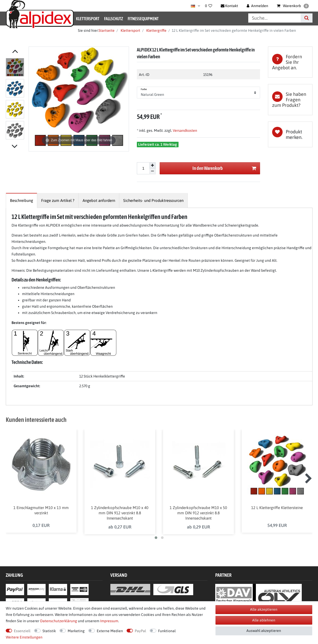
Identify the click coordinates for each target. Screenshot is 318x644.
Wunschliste (290, 134)
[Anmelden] (257, 6)
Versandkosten (185, 130)
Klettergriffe (156, 30)
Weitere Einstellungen (24, 637)
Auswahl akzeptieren (264, 631)
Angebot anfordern (99, 200)
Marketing (76, 631)
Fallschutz (114, 19)
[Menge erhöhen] (153, 165)
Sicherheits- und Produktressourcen (153, 200)
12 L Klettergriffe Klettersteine (277, 510)
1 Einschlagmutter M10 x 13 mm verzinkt (41, 512)
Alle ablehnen (264, 620)
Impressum (109, 621)
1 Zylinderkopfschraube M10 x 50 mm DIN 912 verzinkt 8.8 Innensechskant (198, 515)
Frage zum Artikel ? (58, 200)
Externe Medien (110, 631)
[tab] (290, 62)
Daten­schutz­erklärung (59, 621)
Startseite (107, 30)
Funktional (167, 631)
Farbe (144, 89)
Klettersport (88, 19)
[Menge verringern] (153, 172)
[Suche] (307, 18)
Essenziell (22, 631)
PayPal (140, 631)
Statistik (49, 631)
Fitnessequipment (143, 19)
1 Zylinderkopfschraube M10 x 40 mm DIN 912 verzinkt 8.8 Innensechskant (120, 515)
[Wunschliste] (209, 6)
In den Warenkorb (224, 168)
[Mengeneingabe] (143, 168)
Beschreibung (21, 200)
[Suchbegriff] (274, 18)
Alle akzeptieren (264, 609)
